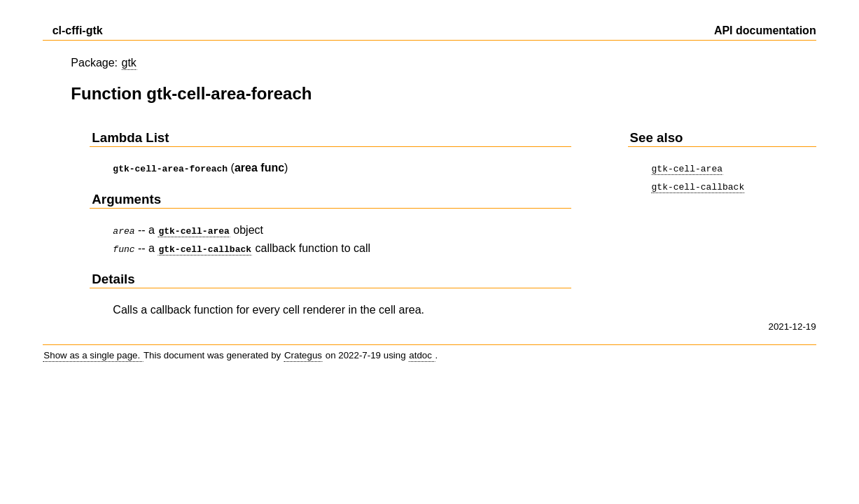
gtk (129, 63)
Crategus (303, 351)
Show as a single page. (93, 351)
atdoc (421, 351)
